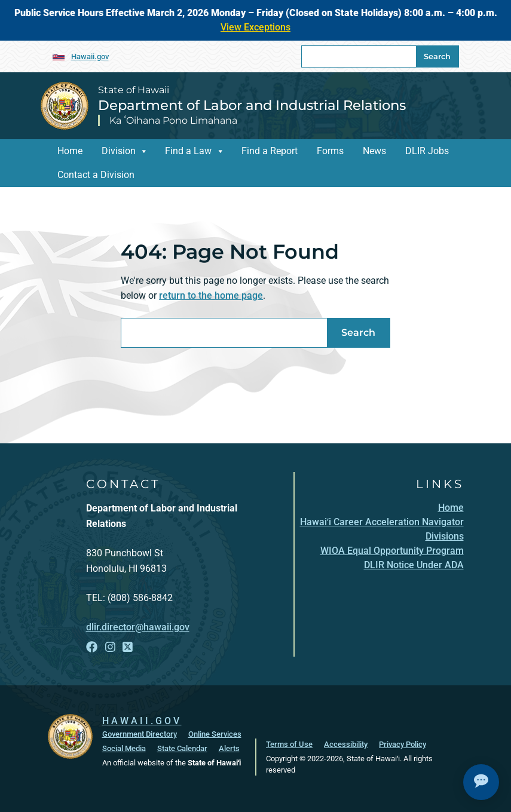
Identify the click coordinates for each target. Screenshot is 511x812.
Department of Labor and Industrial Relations (252, 105)
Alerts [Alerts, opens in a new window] (229, 748)
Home (70, 151)
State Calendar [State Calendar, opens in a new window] (182, 748)
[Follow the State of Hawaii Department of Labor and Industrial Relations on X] (128, 647)
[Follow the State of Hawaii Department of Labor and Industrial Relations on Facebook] (92, 647)
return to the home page (211, 295)
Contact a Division (96, 175)
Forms (330, 151)
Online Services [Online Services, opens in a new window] (215, 734)
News (374, 151)
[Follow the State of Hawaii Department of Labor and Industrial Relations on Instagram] (110, 647)
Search (437, 56)
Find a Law (188, 151)
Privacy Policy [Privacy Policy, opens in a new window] (403, 744)
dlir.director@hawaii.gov (138, 627)
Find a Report (270, 151)
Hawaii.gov (90, 56)
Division (119, 151)
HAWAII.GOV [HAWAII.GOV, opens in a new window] (142, 721)
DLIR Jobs (427, 151)
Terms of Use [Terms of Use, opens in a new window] (289, 744)
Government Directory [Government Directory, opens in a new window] (140, 734)
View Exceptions (256, 27)
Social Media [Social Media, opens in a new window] (124, 748)
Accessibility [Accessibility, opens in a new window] (346, 744)
